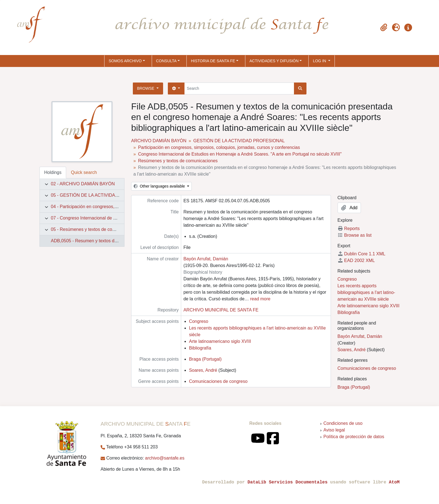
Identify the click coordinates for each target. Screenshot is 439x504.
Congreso (199, 321)
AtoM (394, 482)
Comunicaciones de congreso (218, 381)
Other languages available (160, 186)
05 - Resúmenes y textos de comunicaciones (95, 229)
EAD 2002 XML (356, 260)
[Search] (239, 88)
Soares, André (203, 370)
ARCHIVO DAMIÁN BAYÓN (159, 141)
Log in (320, 61)
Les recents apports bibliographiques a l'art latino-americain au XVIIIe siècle (366, 292)
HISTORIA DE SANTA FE (213, 61)
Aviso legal (334, 430)
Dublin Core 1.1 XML (362, 254)
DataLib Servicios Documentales (288, 482)
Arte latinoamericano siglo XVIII (220, 341)
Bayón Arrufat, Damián (206, 259)
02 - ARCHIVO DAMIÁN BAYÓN (83, 184)
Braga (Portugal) (205, 359)
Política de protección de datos (354, 437)
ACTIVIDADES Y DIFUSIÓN (274, 61)
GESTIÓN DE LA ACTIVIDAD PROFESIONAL (239, 141)
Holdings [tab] (53, 172)
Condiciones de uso (343, 423)
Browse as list (355, 235)
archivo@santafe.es (165, 458)
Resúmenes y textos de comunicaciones (178, 161)
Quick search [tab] (84, 172)
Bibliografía (200, 348)
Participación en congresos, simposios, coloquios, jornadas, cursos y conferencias (219, 147)
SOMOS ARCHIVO (125, 61)
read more (260, 299)
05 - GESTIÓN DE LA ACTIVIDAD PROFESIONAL (101, 195)
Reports (349, 229)
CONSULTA (166, 61)
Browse (146, 88)
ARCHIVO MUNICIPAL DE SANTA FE (221, 310)
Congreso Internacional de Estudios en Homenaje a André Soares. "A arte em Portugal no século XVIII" (240, 154)
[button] (384, 28)
